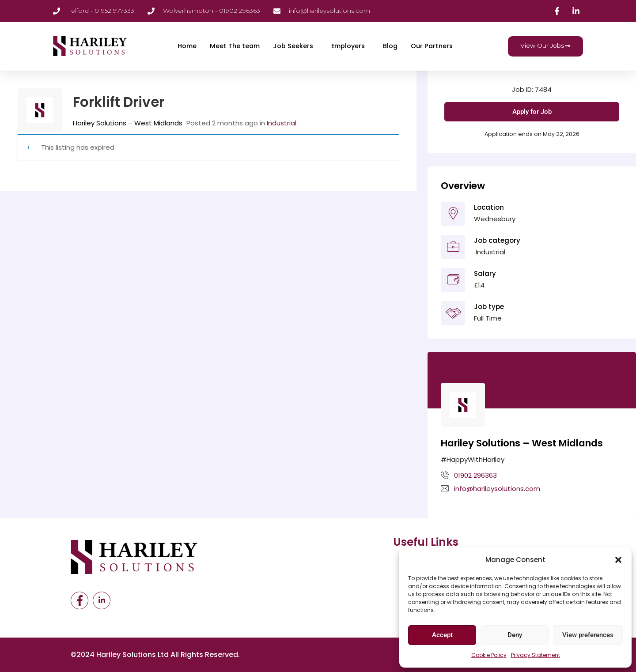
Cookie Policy (489, 655)
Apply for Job (532, 112)
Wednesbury (495, 219)
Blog (391, 46)
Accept (442, 635)
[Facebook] (79, 600)
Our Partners (433, 46)
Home (183, 46)
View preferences (588, 635)
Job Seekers (291, 46)
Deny (515, 635)
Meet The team (232, 46)
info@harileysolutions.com (497, 489)
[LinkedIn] (102, 600)
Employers (347, 46)
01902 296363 (475, 475)
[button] (618, 560)
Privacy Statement (536, 655)
